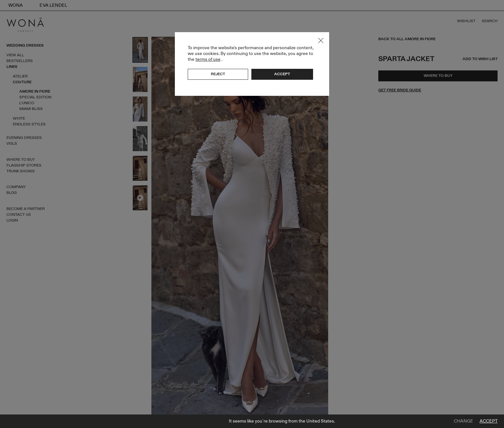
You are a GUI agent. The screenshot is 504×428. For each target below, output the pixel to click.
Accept (489, 421)
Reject (218, 74)
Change (464, 421)
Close (321, 41)
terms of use (208, 59)
